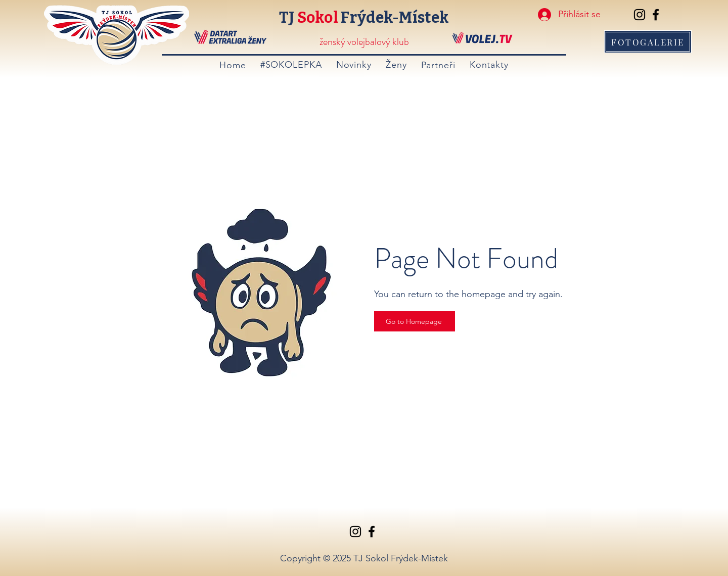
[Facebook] (656, 15)
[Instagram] (640, 15)
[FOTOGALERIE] (648, 42)
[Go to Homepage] (415, 321)
